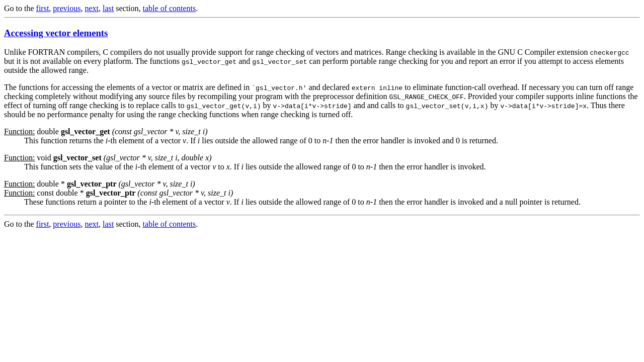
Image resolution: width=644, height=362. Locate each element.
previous (67, 8)
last (108, 8)
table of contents (170, 8)
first (43, 8)
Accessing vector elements (56, 33)
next (92, 8)
